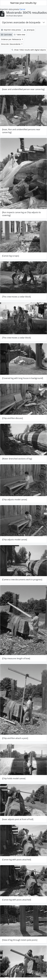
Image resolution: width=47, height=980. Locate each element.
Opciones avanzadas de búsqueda (21, 22)
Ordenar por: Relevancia (11, 39)
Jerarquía (29, 30)
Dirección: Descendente (11, 44)
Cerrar (22, 9)
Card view (6, 35)
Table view (19, 35)
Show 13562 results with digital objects (29, 50)
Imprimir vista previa (11, 30)
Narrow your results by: (23, 3)
